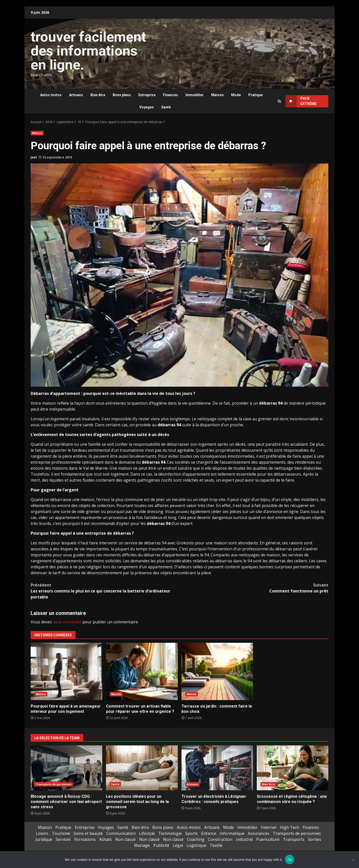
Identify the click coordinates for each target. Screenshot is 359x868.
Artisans (76, 95)
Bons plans (122, 95)
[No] (353, 860)
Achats (105, 839)
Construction (220, 839)
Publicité (161, 845)
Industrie (244, 839)
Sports (191, 833)
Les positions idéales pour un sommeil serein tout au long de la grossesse (142, 768)
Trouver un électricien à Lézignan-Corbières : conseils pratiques (217, 768)
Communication (121, 833)
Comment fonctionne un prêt (254, 588)
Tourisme (61, 833)
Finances (171, 95)
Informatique (232, 833)
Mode (236, 95)
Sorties (314, 839)
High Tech (290, 827)
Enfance (209, 833)
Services (63, 839)
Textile (216, 845)
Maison (217, 95)
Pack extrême (301, 101)
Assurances (259, 833)
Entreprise (147, 95)
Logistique (196, 845)
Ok (290, 860)
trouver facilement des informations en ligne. (88, 51)
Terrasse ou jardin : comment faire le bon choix (217, 671)
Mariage (142, 845)
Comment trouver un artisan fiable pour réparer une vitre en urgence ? (142, 671)
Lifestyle (147, 833)
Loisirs (42, 833)
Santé (166, 107)
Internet (269, 827)
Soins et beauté (88, 833)
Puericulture (268, 839)
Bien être (98, 95)
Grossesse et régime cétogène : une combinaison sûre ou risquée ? (293, 768)
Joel (34, 157)
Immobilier (195, 95)
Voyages (147, 107)
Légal (178, 845)
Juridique (44, 839)
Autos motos (51, 95)
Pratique (256, 95)
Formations (85, 839)
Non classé (125, 839)
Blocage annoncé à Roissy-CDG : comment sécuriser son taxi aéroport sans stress (66, 768)
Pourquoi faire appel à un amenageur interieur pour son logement (66, 671)
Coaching (196, 839)
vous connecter (67, 622)
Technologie (170, 833)
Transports (294, 839)
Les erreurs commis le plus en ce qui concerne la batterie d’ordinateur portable (105, 591)
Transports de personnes (54, 784)
